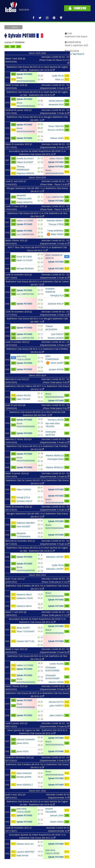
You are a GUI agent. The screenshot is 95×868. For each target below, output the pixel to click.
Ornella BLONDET (25, 158)
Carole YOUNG (57, 664)
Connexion (77, 8)
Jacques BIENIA (56, 369)
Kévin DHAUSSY (24, 773)
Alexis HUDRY (23, 628)
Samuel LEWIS (57, 815)
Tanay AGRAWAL (56, 231)
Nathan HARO (57, 138)
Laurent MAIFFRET (26, 852)
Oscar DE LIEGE (24, 257)
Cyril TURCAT (57, 334)
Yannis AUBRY (57, 363)
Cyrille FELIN (58, 76)
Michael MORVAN (25, 269)
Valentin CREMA (56, 682)
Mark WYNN (22, 855)
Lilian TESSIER (23, 399)
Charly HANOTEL (25, 202)
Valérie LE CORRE (25, 221)
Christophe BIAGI (56, 459)
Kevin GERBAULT (25, 785)
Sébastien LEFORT (55, 557)
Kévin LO (59, 79)
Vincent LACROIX (56, 130)
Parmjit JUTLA (57, 295)
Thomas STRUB (56, 224)
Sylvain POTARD (24, 74)
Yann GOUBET (24, 526)
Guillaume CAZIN (25, 598)
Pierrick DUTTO (56, 702)
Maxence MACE (24, 594)
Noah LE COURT (25, 260)
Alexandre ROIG (56, 104)
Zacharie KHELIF (56, 304)
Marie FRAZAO (57, 158)
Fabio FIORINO (24, 489)
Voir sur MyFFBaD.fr (74, 54)
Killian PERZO (57, 234)
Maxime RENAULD (55, 455)
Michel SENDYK (56, 101)
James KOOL (23, 743)
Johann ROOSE (24, 395)
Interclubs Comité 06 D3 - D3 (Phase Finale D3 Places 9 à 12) (54, 60)
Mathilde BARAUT (55, 221)
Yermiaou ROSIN (56, 420)
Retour (15, 27)
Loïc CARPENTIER (55, 197)
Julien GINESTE (57, 706)
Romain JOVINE (24, 777)
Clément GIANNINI (26, 739)
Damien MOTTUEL (26, 641)
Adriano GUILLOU (25, 844)
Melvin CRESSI (57, 822)
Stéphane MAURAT (26, 523)
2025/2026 (24, 10)
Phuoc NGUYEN (56, 126)
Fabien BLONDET (25, 162)
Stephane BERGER (25, 173)
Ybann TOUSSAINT (26, 631)
